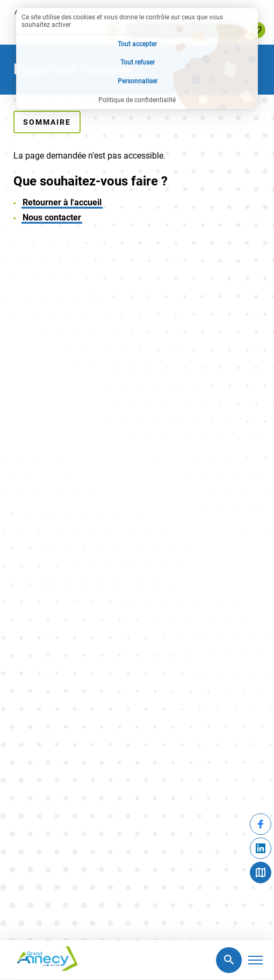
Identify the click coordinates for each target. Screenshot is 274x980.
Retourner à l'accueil (62, 202)
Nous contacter (52, 217)
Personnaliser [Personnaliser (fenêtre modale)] (138, 81)
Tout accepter (137, 44)
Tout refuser (138, 62)
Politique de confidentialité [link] (137, 100)
